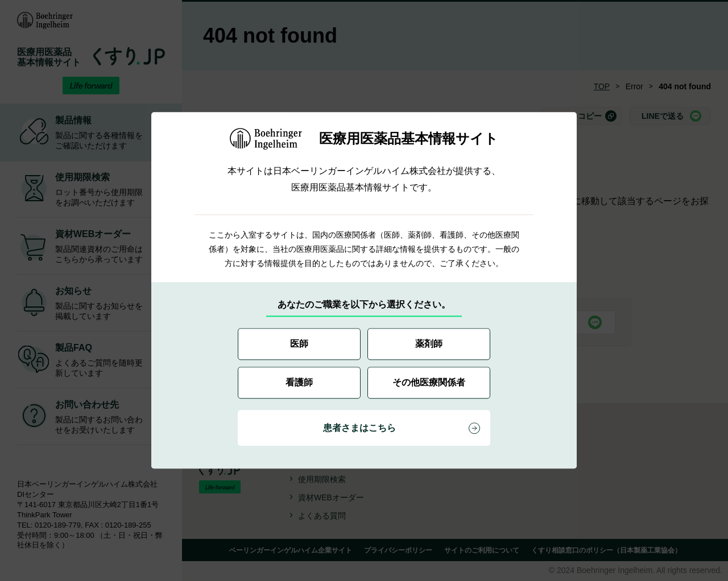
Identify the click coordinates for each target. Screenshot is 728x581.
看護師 (299, 383)
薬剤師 (429, 344)
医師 (299, 344)
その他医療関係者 (429, 383)
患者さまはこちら (359, 428)
